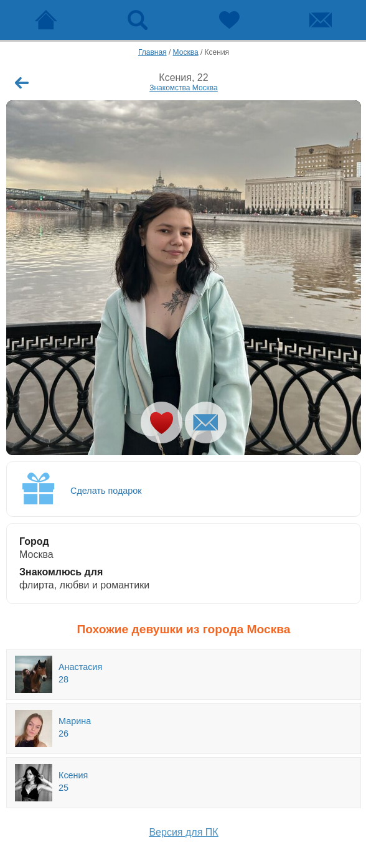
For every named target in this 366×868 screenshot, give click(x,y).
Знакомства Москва (184, 88)
